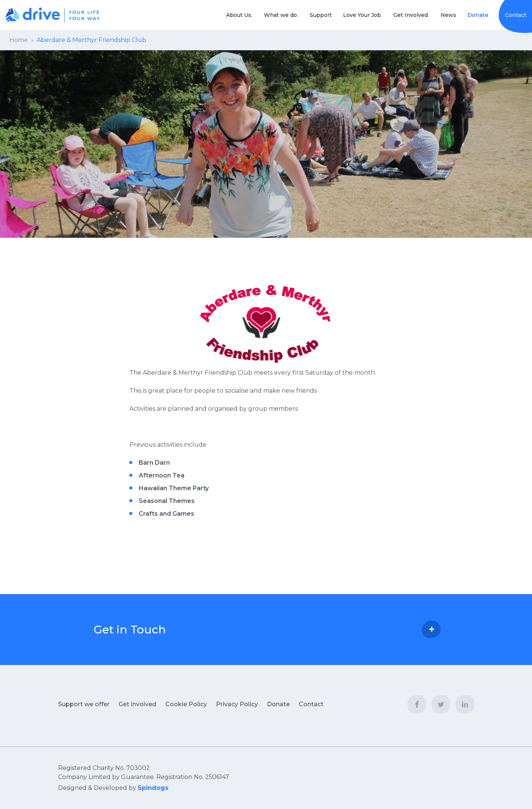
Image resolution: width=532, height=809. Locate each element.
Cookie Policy (186, 704)
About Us (222, 15)
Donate (478, 15)
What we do (268, 15)
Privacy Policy (237, 704)
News (448, 15)
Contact (516, 15)
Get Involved (406, 15)
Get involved (137, 704)
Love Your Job (353, 15)
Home (19, 40)
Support (312, 15)
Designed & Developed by (113, 788)
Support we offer (84, 704)
